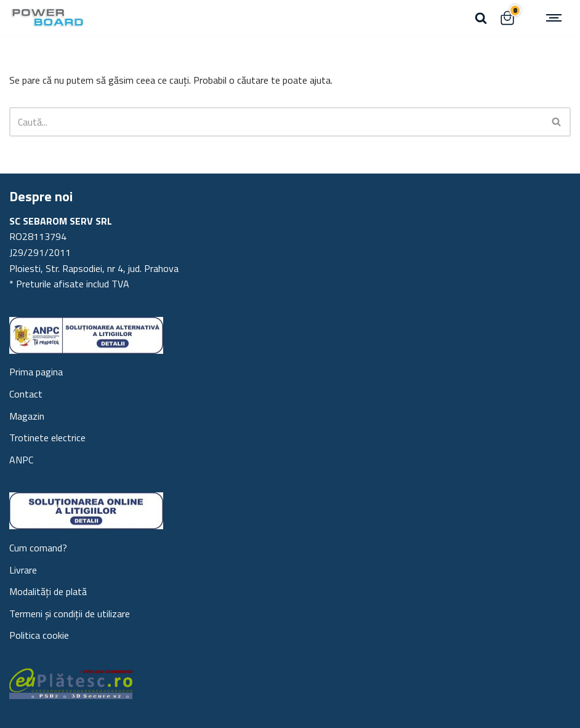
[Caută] (481, 18)
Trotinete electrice (47, 438)
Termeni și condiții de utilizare (70, 614)
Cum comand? (38, 548)
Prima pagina (36, 372)
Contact (26, 394)
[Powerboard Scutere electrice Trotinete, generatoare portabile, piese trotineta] (46, 18)
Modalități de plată (48, 591)
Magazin (27, 416)
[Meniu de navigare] (555, 18)
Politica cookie (39, 635)
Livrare (23, 570)
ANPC (21, 460)
